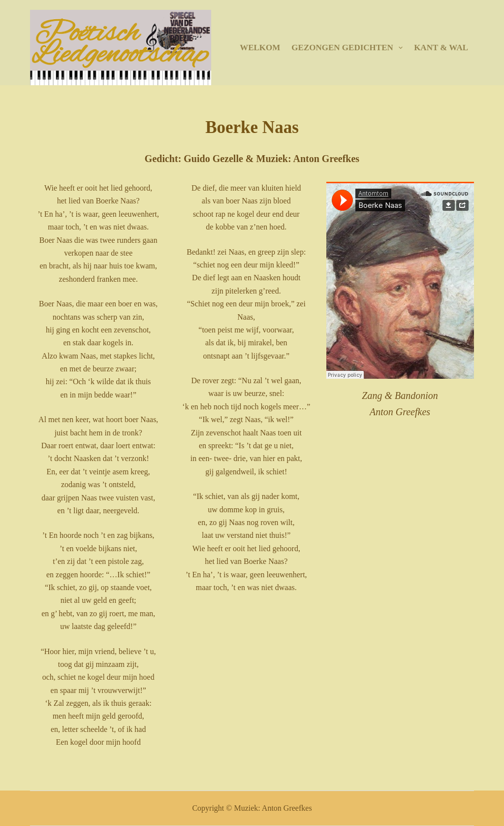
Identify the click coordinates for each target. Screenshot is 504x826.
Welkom (260, 48)
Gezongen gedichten (349, 48)
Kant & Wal (441, 48)
